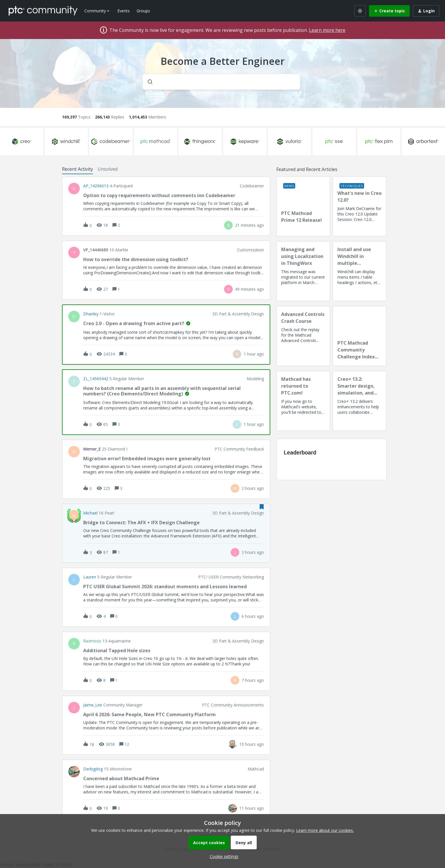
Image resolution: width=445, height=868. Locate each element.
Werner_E (92, 449)
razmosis (92, 641)
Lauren (90, 577)
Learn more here (327, 30)
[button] (223, 856)
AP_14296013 (96, 186)
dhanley (91, 314)
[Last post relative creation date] (249, 225)
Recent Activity (77, 169)
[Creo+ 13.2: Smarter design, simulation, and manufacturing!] (360, 401)
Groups (143, 11)
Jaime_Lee (93, 705)
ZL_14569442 (96, 379)
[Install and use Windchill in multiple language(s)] (360, 271)
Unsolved (108, 169)
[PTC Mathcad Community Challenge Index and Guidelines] (360, 336)
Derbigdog (93, 769)
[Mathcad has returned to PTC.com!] (303, 401)
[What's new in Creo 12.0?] (360, 206)
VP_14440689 (96, 250)
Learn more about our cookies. (325, 830)
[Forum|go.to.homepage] (43, 11)
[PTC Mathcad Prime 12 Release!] (303, 206)
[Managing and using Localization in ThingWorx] (303, 271)
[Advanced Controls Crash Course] (303, 336)
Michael (90, 513)
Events (124, 11)
